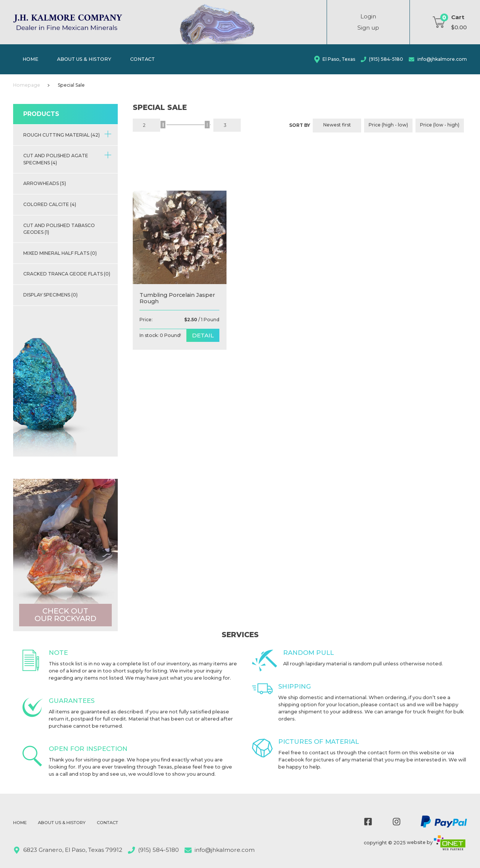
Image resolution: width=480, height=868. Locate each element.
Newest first (337, 125)
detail (203, 335)
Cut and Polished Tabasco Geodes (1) (59, 229)
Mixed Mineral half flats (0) (60, 253)
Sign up (368, 28)
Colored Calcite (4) (50, 204)
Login (368, 16)
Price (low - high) (440, 125)
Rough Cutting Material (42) (67, 134)
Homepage (27, 85)
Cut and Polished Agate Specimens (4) (67, 158)
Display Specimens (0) (50, 295)
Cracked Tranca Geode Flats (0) (67, 274)
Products (41, 114)
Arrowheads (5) (45, 183)
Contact (142, 59)
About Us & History (84, 59)
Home (30, 59)
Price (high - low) (388, 125)
